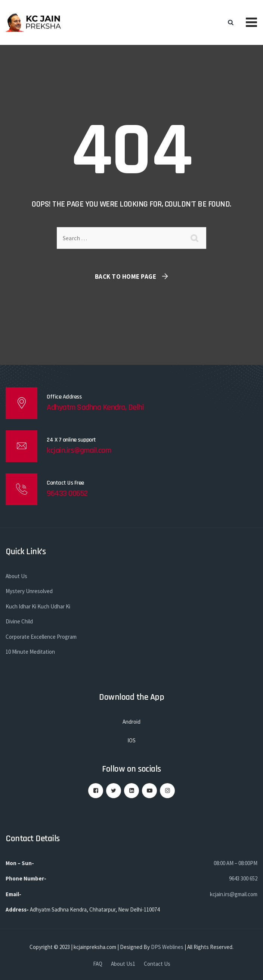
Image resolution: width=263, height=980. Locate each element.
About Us (16, 576)
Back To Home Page (126, 277)
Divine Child (19, 621)
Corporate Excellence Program (41, 637)
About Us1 (123, 964)
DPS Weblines (167, 947)
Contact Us (157, 964)
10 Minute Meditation (30, 652)
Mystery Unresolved (29, 591)
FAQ (98, 964)
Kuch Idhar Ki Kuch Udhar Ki (38, 606)
